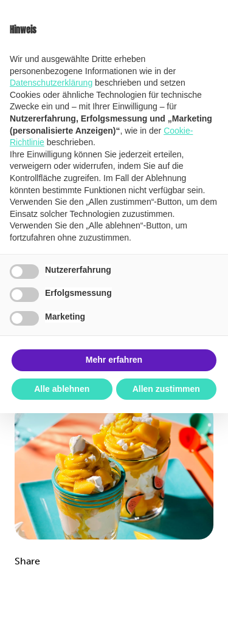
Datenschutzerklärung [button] (51, 83)
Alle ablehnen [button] (62, 389)
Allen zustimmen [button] (166, 389)
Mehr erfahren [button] (114, 360)
